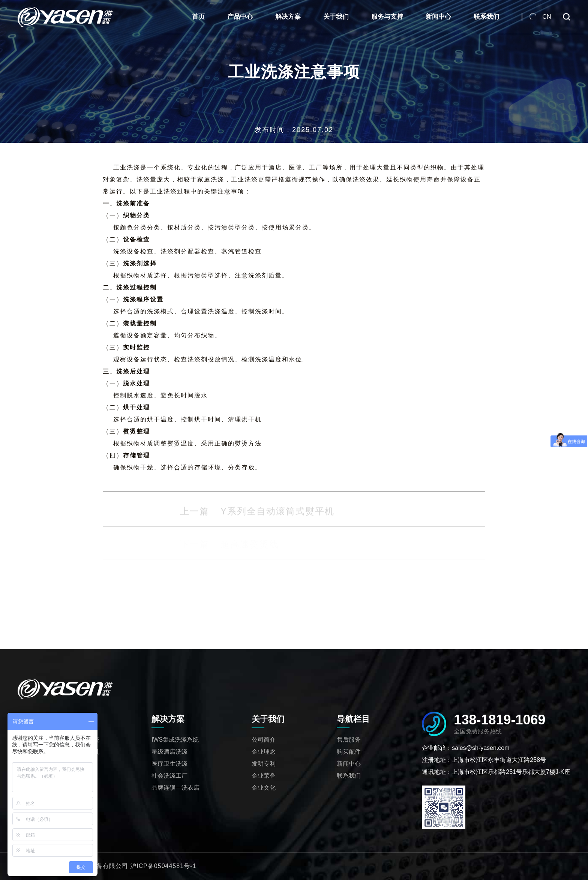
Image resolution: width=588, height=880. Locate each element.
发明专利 (264, 764)
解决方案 (288, 17)
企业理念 (264, 752)
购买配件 (349, 752)
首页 (198, 17)
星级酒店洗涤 (169, 752)
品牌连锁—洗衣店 (175, 788)
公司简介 (264, 740)
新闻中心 (438, 17)
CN (547, 17)
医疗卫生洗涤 (169, 764)
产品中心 (240, 17)
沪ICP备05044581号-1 (163, 866)
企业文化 (264, 788)
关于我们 (336, 17)
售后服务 (349, 740)
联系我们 (486, 17)
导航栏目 (353, 719)
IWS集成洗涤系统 (175, 740)
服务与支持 (387, 17)
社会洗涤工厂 (169, 776)
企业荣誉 (264, 776)
